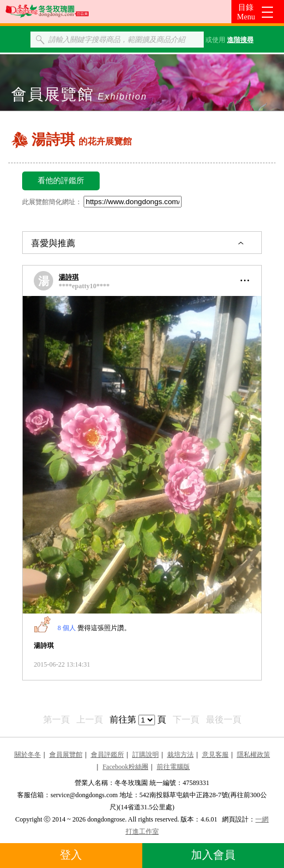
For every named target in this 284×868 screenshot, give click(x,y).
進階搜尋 (240, 40)
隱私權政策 (254, 755)
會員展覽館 (66, 755)
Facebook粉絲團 (125, 767)
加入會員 (213, 855)
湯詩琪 (69, 277)
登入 (71, 855)
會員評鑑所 (107, 755)
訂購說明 (146, 755)
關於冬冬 (28, 755)
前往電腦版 (173, 767)
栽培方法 (180, 755)
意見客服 (215, 755)
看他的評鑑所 (61, 181)
